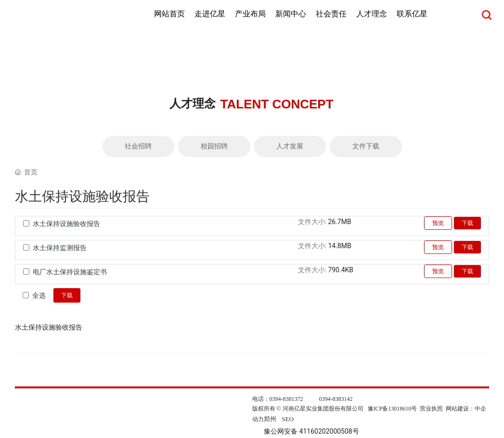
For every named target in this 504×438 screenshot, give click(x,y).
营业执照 (431, 409)
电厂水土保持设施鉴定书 (70, 272)
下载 (467, 223)
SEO (288, 419)
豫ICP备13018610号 (393, 409)
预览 (438, 223)
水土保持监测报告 (60, 248)
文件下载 (366, 146)
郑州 (270, 419)
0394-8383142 (336, 399)
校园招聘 (214, 146)
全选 (39, 295)
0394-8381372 (286, 399)
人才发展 (290, 146)
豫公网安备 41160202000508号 (311, 431)
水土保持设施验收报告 (66, 224)
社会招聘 (138, 146)
